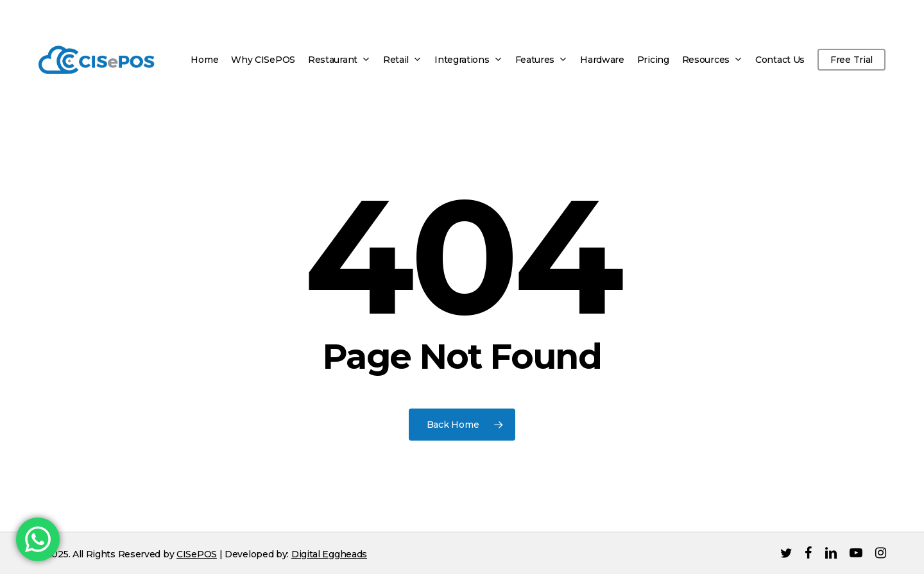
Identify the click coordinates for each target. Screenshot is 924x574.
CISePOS (197, 554)
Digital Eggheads (329, 554)
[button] (900, 7)
